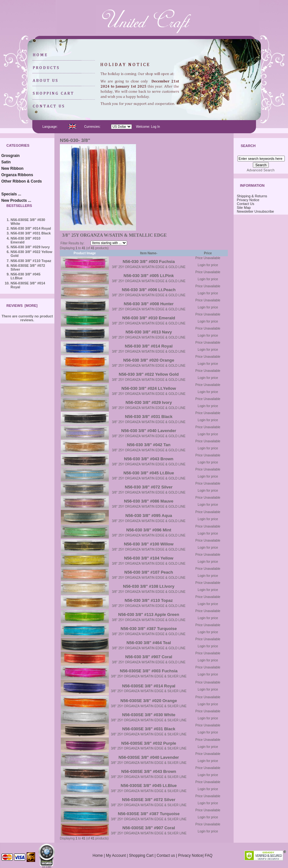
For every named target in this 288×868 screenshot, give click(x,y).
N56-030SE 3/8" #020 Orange (149, 701)
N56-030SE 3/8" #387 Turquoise (149, 814)
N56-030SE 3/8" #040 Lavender (149, 757)
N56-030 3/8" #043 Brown (149, 459)
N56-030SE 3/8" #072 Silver (149, 800)
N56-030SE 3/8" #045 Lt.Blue (149, 786)
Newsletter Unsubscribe (255, 211)
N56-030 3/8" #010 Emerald (149, 318)
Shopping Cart (141, 856)
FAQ (209, 856)
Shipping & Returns (252, 196)
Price (208, 253)
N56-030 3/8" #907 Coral (149, 657)
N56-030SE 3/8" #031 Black (149, 729)
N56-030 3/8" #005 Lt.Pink (149, 276)
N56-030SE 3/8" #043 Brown (149, 771)
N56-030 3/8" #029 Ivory (30, 247)
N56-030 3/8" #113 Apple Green (149, 614)
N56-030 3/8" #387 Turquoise (149, 629)
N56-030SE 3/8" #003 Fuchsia (149, 671)
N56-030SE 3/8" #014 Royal (149, 686)
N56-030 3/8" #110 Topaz (31, 261)
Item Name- (149, 253)
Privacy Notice (248, 200)
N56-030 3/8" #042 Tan (149, 445)
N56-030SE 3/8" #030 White (149, 715)
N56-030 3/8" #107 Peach (149, 572)
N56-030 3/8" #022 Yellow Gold (149, 374)
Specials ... (11, 194)
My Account (116, 856)
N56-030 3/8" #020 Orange (149, 360)
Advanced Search (261, 170)
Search (248, 146)
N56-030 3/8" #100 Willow (149, 544)
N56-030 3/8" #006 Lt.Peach (149, 290)
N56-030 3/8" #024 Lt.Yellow (149, 388)
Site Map (244, 208)
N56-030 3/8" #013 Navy (149, 332)
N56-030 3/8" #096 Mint (149, 530)
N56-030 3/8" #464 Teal (149, 643)
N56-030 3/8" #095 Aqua (149, 516)
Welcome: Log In (148, 127)
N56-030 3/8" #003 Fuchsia (149, 262)
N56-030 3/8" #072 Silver (149, 487)
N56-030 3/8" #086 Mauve (149, 501)
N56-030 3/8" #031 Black (31, 233)
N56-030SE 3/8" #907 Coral (148, 828)
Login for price (208, 265)
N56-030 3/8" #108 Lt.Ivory (149, 586)
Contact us (166, 856)
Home (98, 856)
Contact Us (245, 204)
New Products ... (16, 201)
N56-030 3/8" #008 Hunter (149, 304)
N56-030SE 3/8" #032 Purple (149, 743)
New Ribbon (12, 168)
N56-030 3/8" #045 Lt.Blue (149, 473)
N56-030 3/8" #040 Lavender (149, 431)
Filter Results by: (72, 243)
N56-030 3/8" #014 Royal (31, 228)
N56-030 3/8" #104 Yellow (149, 558)
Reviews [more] (22, 306)
